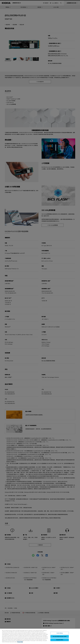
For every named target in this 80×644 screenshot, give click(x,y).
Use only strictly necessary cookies (60, 637)
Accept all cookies (60, 640)
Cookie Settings (60, 634)
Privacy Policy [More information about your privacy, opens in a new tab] (20, 642)
